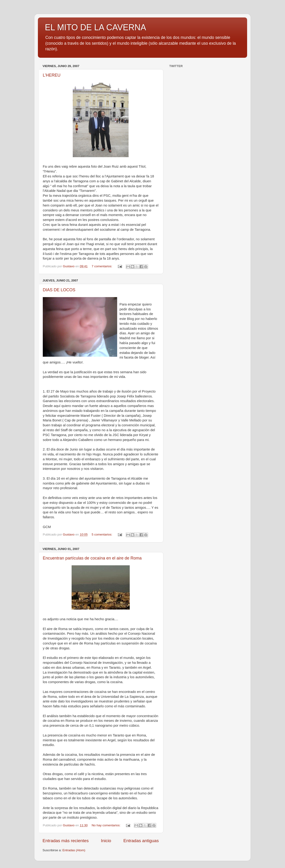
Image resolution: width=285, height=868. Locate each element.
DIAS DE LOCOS (59, 290)
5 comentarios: (102, 534)
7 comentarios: (102, 266)
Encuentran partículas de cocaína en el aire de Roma (92, 558)
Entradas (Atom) (74, 850)
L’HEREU (52, 75)
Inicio (106, 841)
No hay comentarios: (106, 825)
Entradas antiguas (141, 841)
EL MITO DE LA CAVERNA (95, 27)
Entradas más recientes (66, 841)
